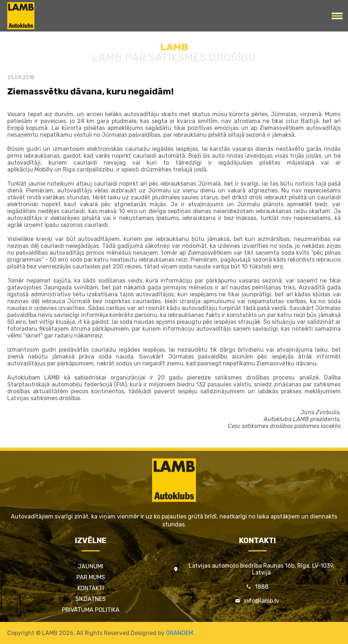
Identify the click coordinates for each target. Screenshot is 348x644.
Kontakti (91, 588)
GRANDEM (179, 633)
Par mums (91, 577)
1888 (262, 587)
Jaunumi (91, 566)
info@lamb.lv (261, 601)
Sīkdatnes (91, 599)
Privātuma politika (91, 610)
